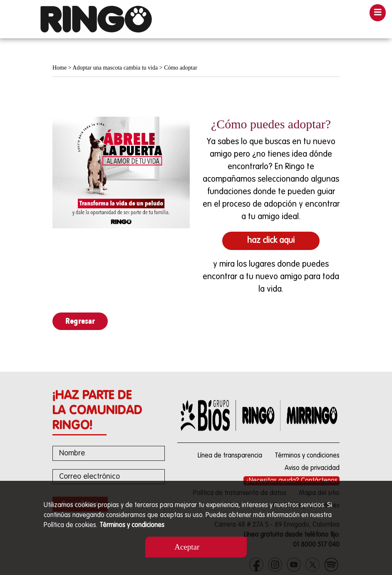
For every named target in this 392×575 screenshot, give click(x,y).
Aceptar (187, 547)
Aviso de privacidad (312, 468)
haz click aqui (271, 241)
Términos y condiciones (132, 525)
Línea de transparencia (230, 456)
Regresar (80, 321)
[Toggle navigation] (378, 13)
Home (60, 68)
